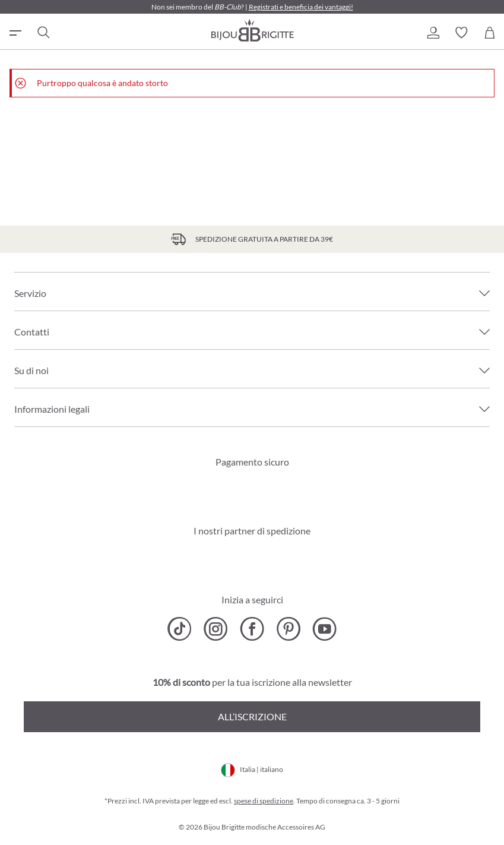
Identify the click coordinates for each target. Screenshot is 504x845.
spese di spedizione (264, 801)
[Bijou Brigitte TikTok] (180, 629)
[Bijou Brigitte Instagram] (216, 629)
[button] (433, 33)
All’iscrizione (252, 716)
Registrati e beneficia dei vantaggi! (301, 7)
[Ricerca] (43, 33)
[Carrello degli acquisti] (490, 33)
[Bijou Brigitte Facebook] (252, 629)
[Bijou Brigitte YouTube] (324, 629)
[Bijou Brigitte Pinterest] (288, 629)
